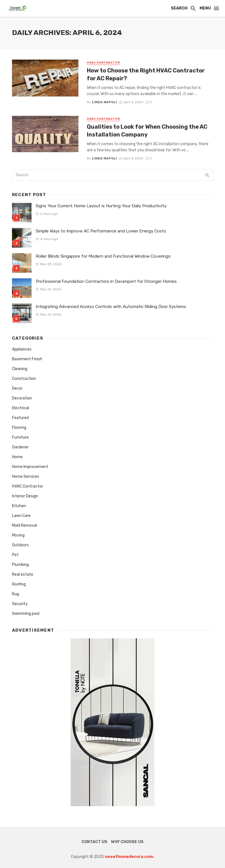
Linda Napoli (104, 102)
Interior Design (25, 496)
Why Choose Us (127, 842)
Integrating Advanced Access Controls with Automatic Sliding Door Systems (111, 307)
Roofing (19, 584)
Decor (17, 388)
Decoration (22, 398)
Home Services (26, 477)
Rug (15, 594)
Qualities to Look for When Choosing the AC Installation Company (147, 131)
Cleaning (20, 369)
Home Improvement (30, 467)
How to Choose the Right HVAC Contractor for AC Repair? (146, 74)
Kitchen (19, 506)
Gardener (20, 447)
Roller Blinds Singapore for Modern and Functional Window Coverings (103, 256)
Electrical (21, 408)
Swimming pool (26, 614)
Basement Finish (27, 359)
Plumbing (20, 565)
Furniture (20, 437)
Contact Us (94, 842)
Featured (20, 418)
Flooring (19, 428)
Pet (15, 555)
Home (17, 457)
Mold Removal (24, 525)
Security (20, 604)
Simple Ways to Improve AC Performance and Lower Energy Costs (101, 231)
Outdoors (20, 545)
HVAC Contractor (103, 63)
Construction (24, 379)
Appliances (22, 349)
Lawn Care (21, 516)
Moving (18, 535)
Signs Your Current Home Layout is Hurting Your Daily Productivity (101, 206)
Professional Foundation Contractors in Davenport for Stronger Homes (106, 281)
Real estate (23, 574)
